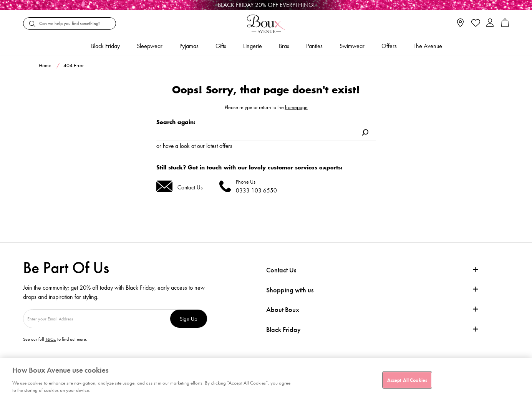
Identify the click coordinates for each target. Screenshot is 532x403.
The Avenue (428, 46)
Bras (284, 46)
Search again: (176, 122)
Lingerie (253, 46)
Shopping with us (290, 290)
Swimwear (352, 46)
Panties (314, 46)
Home (45, 65)
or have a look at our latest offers (194, 146)
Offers (389, 46)
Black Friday (283, 330)
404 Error (74, 65)
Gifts (221, 46)
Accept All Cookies (407, 380)
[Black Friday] (266, 5)
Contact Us (190, 187)
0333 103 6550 (256, 190)
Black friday (105, 46)
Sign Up (189, 319)
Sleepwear (150, 46)
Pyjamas (189, 46)
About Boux (283, 310)
